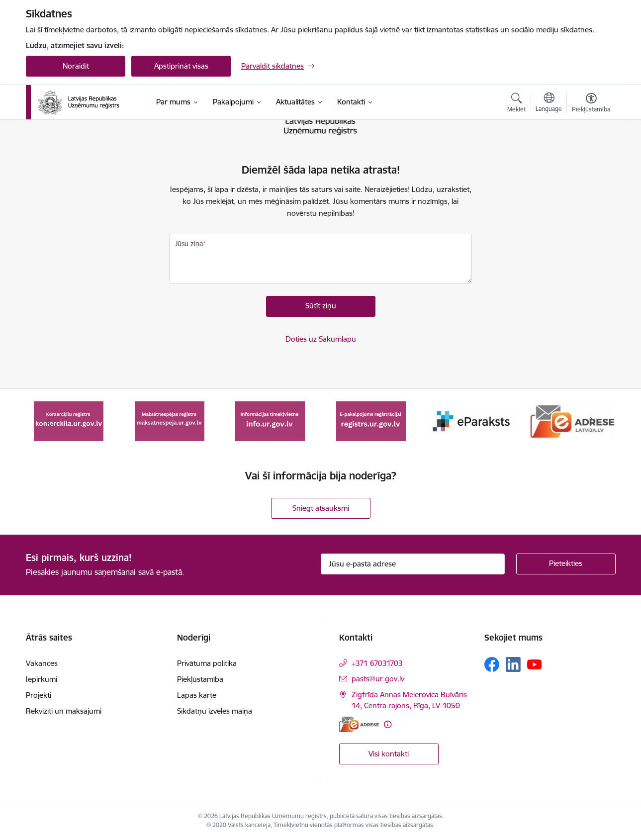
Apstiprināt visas (181, 66)
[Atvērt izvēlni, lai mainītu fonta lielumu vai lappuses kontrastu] (591, 104)
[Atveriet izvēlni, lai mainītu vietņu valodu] (549, 103)
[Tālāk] (593, 421)
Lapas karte (197, 695)
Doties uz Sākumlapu (321, 339)
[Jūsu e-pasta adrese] (413, 564)
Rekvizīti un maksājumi (64, 711)
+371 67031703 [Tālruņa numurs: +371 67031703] (377, 663)
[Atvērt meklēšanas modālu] (516, 104)
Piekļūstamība (200, 679)
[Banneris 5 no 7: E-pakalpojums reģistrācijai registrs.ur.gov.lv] (471, 420)
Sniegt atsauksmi (321, 508)
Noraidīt (76, 66)
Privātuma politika (207, 663)
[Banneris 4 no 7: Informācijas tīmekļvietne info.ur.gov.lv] (371, 420)
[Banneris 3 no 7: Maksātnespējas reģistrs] (270, 420)
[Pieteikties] (566, 564)
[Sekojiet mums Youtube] (535, 664)
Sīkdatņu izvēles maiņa (215, 711)
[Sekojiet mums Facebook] (492, 664)
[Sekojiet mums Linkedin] (513, 664)
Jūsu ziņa (189, 244)
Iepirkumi (42, 679)
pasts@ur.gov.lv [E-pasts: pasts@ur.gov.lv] (378, 679)
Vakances (42, 663)
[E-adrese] (359, 724)
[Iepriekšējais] (49, 421)
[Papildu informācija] (388, 724)
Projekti (39, 695)
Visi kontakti (389, 754)
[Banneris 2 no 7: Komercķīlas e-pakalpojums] (170, 420)
